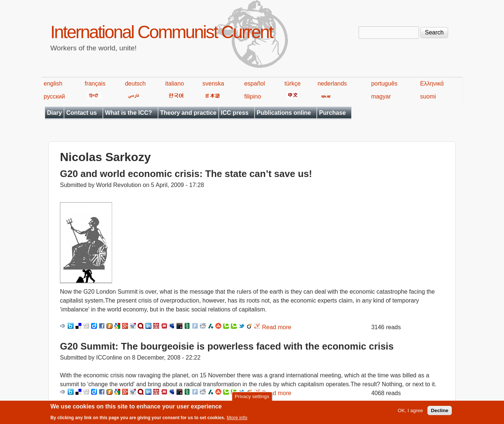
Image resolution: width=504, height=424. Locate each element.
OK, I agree (410, 412)
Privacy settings (252, 398)
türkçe (293, 84)
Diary (54, 113)
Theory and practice (188, 113)
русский (54, 96)
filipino (253, 96)
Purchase (332, 113)
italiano (175, 84)
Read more (277, 327)
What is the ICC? (129, 113)
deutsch (135, 84)
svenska (213, 84)
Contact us (82, 113)
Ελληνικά (432, 84)
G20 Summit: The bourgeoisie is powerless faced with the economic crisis (227, 346)
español (255, 84)
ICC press (235, 113)
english (53, 84)
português (384, 84)
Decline (439, 412)
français (95, 84)
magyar (381, 96)
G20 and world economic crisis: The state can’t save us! (186, 174)
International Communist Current (162, 32)
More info (237, 419)
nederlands (332, 84)
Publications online (284, 113)
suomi (428, 96)
